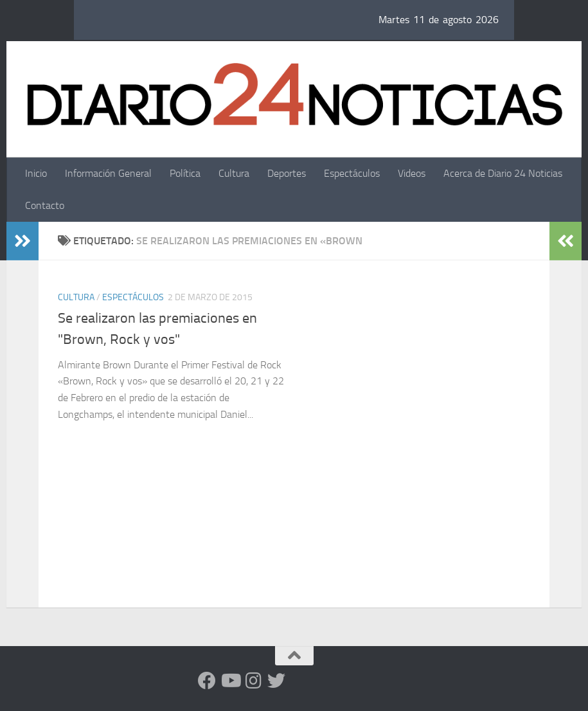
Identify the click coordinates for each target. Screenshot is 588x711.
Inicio (36, 173)
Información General (108, 173)
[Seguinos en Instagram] (253, 681)
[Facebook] (207, 681)
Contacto (45, 205)
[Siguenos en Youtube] (230, 681)
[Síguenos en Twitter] (276, 681)
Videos (412, 173)
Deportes (287, 173)
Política (185, 173)
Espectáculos (352, 173)
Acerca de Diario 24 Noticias (503, 173)
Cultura (234, 173)
